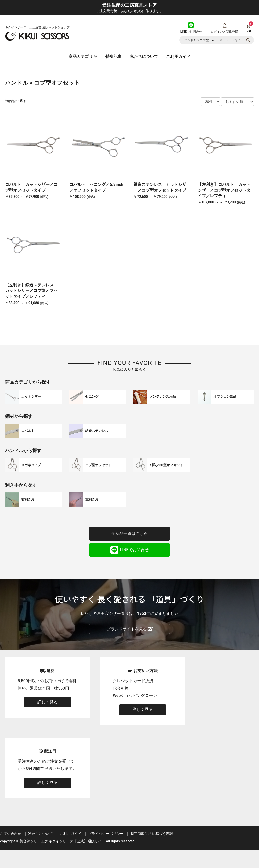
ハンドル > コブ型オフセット (43, 83)
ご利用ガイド (178, 56)
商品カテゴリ (83, 56)
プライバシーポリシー (106, 834)
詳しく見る (48, 702)
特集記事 (114, 56)
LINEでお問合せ (129, 550)
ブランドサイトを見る (129, 629)
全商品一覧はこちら (129, 533)
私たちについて (144, 56)
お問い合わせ (11, 834)
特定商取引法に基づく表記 (152, 834)
